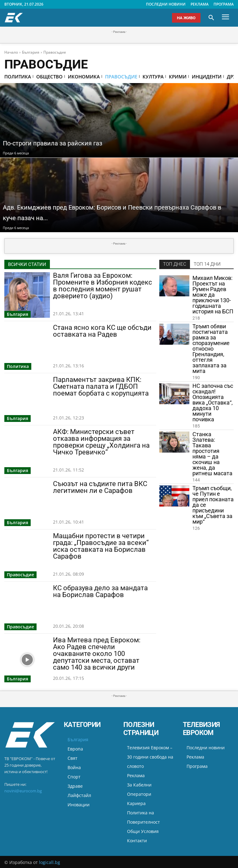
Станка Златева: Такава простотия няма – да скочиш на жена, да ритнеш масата (212, 454)
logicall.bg (50, 862)
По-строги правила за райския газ (65, 143)
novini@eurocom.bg (23, 791)
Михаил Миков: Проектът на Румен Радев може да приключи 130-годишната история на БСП (213, 295)
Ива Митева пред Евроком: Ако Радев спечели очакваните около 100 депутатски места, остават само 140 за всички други (97, 654)
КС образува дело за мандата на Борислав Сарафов (100, 591)
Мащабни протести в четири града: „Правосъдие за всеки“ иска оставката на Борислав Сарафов (101, 546)
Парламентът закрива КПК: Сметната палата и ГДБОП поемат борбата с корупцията (101, 386)
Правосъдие (20, 575)
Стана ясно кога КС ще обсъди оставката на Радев (102, 331)
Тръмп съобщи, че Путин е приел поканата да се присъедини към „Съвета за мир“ (213, 505)
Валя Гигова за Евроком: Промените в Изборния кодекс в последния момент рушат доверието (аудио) (103, 286)
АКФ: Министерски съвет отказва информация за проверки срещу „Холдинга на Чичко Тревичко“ (101, 442)
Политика (18, 366)
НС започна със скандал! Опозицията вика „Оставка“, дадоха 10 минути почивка (213, 403)
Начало (11, 52)
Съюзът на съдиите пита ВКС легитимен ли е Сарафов (100, 487)
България (31, 52)
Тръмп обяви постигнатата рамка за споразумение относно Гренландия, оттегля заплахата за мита (211, 349)
